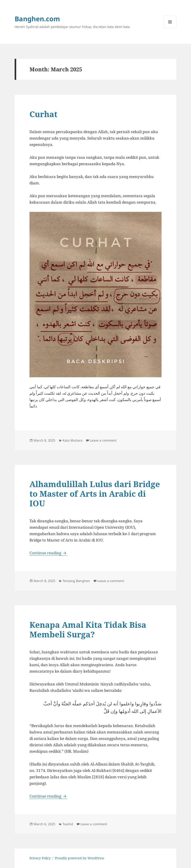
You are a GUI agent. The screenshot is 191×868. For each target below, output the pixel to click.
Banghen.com (37, 19)
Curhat (43, 114)
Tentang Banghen (76, 581)
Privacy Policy (40, 858)
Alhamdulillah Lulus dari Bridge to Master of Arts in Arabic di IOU (95, 494)
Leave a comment (103, 440)
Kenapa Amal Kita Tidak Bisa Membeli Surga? (88, 629)
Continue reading (49, 553)
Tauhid (68, 824)
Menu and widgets (170, 28)
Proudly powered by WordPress (80, 858)
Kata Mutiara (73, 440)
